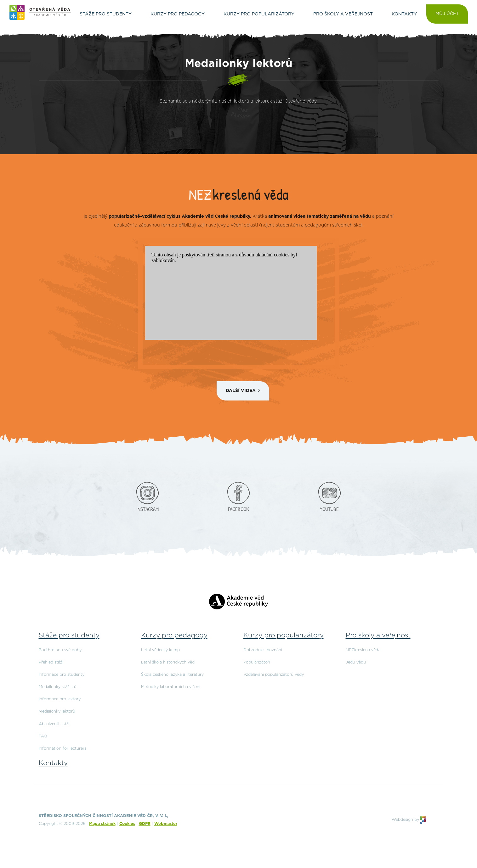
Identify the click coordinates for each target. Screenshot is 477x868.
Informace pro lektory (60, 699)
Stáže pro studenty (69, 635)
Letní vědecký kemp (160, 650)
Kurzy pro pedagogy (174, 635)
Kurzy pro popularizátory (284, 635)
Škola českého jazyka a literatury (172, 675)
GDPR (145, 824)
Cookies (127, 824)
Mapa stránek (102, 824)
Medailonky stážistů (58, 687)
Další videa (241, 391)
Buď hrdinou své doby (60, 650)
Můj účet (447, 14)
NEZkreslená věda (363, 650)
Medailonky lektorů (57, 711)
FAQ (43, 736)
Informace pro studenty (62, 675)
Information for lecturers (62, 749)
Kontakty (53, 763)
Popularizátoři (257, 662)
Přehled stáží (51, 662)
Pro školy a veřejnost (378, 635)
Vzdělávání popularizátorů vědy (274, 675)
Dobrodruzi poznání (263, 650)
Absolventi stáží (54, 724)
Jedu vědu (356, 662)
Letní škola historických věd (168, 662)
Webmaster (166, 824)
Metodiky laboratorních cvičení (171, 687)
